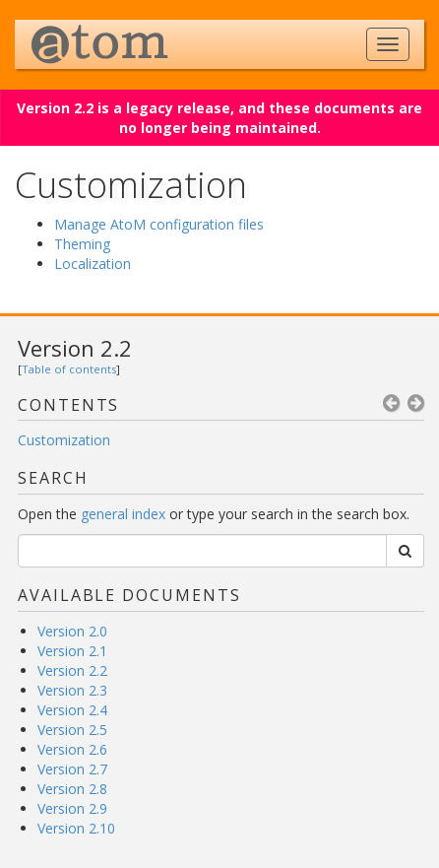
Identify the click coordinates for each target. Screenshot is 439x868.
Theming (82, 244)
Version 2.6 (72, 749)
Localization (93, 264)
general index (123, 514)
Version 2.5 (72, 730)
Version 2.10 (76, 828)
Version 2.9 (72, 808)
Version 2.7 (72, 769)
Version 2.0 (72, 631)
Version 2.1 (72, 651)
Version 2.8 (72, 789)
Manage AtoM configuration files (159, 224)
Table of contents (69, 369)
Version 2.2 (75, 348)
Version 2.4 (72, 710)
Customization (64, 440)
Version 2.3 (72, 690)
